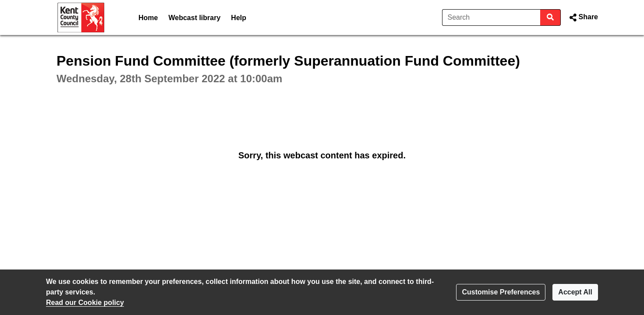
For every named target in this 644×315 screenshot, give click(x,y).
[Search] (491, 17)
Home (148, 18)
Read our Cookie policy (85, 303)
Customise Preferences (501, 292)
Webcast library (194, 18)
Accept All (575, 292)
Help (239, 18)
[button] (583, 17)
